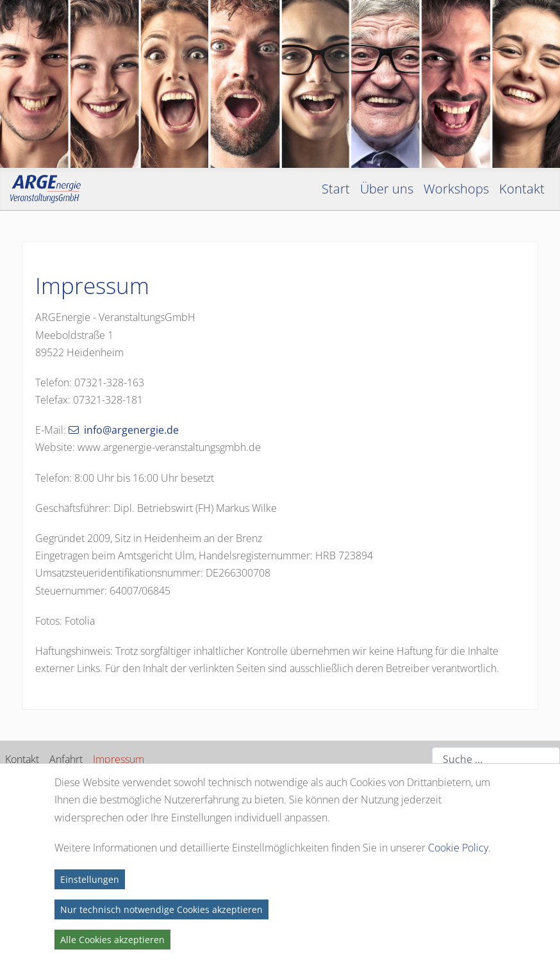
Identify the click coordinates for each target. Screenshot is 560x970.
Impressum (119, 759)
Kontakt (22, 759)
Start (336, 189)
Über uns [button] (387, 189)
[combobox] (496, 760)
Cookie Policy (458, 848)
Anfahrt (66, 759)
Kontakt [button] (522, 189)
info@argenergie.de (131, 430)
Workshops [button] (456, 189)
